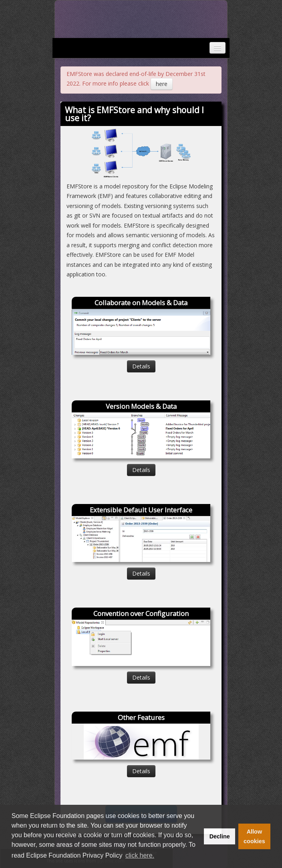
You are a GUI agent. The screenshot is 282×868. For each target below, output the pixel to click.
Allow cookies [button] (254, 836)
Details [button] (141, 366)
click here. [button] (140, 855)
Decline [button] (220, 836)
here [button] (162, 84)
